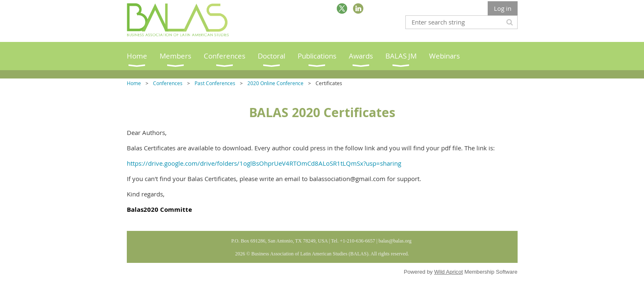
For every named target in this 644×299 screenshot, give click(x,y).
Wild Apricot (448, 272)
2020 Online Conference (275, 83)
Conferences (168, 83)
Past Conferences (215, 83)
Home (134, 83)
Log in (503, 8)
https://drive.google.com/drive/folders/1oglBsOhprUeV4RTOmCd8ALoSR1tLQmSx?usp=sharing (264, 163)
